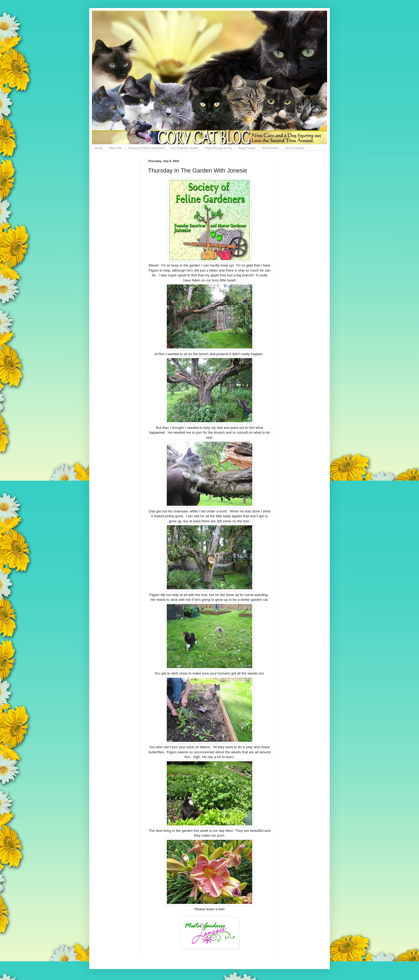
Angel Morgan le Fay (219, 148)
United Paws (270, 148)
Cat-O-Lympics (294, 148)
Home (99, 148)
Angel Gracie (247, 148)
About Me (115, 148)
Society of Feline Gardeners (146, 148)
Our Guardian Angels (185, 148)
